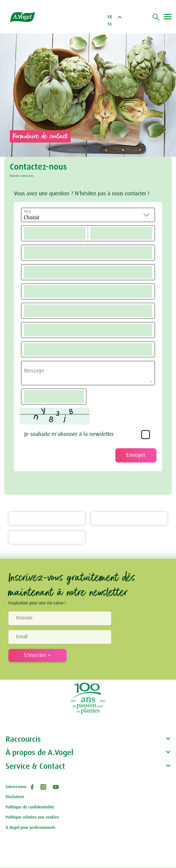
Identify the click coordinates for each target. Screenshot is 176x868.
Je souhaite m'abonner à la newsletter (69, 435)
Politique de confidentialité (30, 808)
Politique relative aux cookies (32, 818)
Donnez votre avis (22, 176)
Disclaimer (15, 797)
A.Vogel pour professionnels (30, 828)
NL (110, 24)
